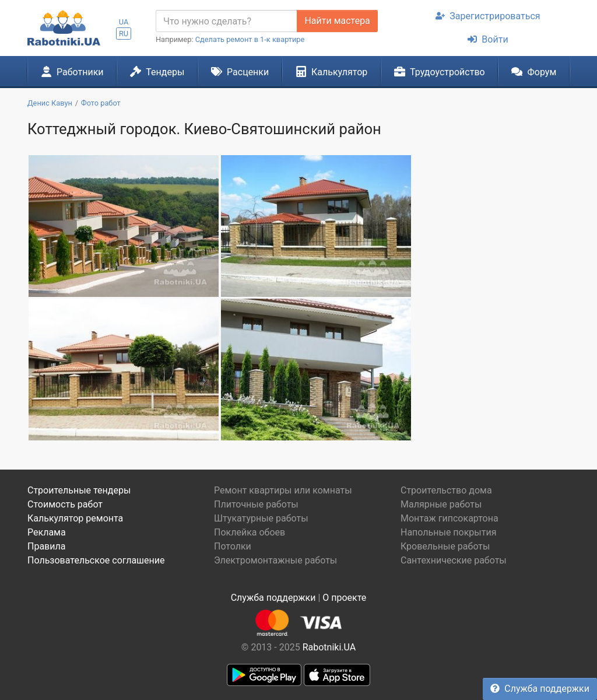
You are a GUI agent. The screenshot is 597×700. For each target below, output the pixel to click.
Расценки (240, 72)
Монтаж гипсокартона (449, 518)
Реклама (47, 532)
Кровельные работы (445, 546)
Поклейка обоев (250, 532)
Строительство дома (446, 490)
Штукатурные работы (261, 518)
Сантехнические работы (454, 560)
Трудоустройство (440, 72)
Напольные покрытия (449, 532)
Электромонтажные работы (275, 560)
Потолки (233, 546)
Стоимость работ (65, 504)
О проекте (344, 598)
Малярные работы (441, 504)
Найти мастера (337, 21)
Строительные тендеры (79, 490)
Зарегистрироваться (488, 16)
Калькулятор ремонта (75, 518)
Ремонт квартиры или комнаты (283, 490)
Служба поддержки (540, 689)
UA (124, 22)
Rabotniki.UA (329, 647)
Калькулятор (332, 72)
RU (124, 34)
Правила (46, 546)
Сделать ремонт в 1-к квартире (250, 39)
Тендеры (157, 72)
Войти (488, 39)
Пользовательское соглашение (96, 560)
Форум (534, 72)
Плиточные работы (256, 504)
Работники (72, 72)
